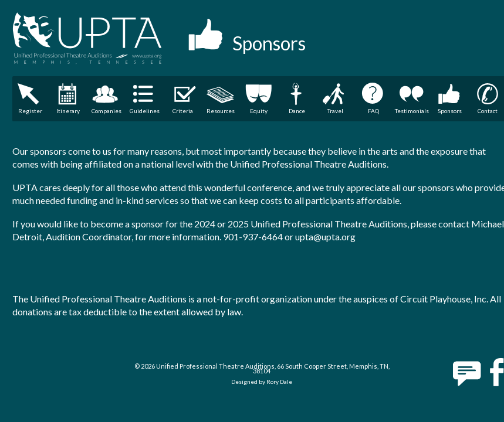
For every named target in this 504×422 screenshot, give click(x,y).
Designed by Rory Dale (262, 382)
